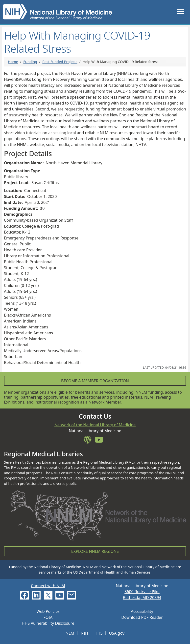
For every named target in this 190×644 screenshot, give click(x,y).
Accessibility (142, 611)
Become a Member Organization (95, 381)
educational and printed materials (111, 397)
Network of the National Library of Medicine (95, 425)
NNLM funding (149, 392)
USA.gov (117, 633)
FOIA (48, 617)
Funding (30, 62)
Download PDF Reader (142, 617)
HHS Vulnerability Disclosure (48, 623)
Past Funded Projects (60, 62)
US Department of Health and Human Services (112, 572)
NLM (70, 633)
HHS (99, 633)
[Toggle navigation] (180, 12)
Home (13, 62)
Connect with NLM (48, 586)
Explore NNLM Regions (95, 551)
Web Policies (48, 611)
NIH (84, 633)
